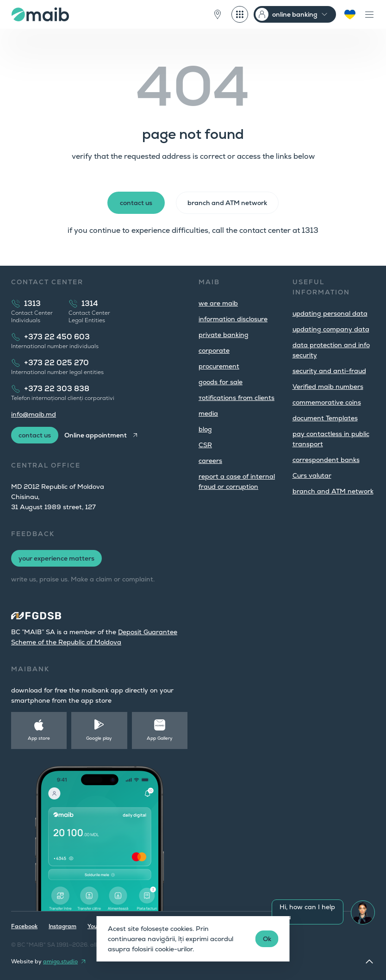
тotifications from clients (237, 398)
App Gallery (160, 738)
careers (210, 461)
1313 (32, 303)
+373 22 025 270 (56, 363)
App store (39, 738)
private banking (224, 335)
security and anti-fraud (329, 371)
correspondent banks (326, 460)
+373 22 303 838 (57, 389)
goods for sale (221, 382)
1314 (90, 303)
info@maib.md (34, 414)
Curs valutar (312, 475)
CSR (205, 445)
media (208, 413)
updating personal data (330, 313)
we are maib (218, 303)
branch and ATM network (333, 491)
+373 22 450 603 (57, 337)
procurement (219, 366)
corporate (214, 350)
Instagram (62, 926)
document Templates (325, 418)
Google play (99, 738)
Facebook (24, 926)
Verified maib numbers (328, 387)
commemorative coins (327, 402)
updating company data (331, 329)
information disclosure (233, 319)
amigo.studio (60, 961)
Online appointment (96, 435)
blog (205, 429)
